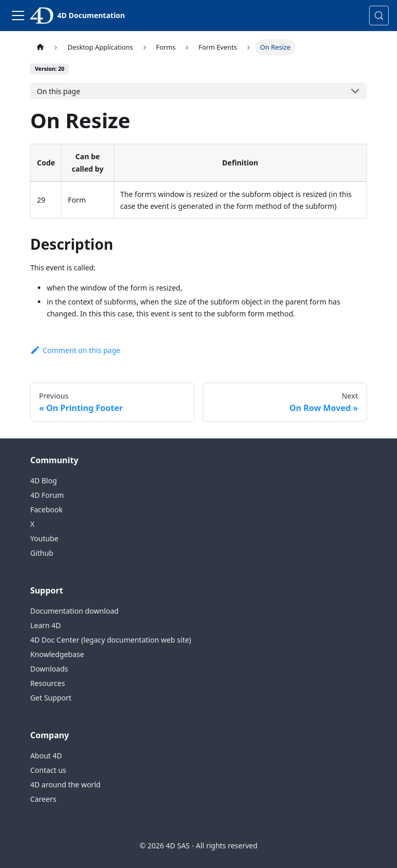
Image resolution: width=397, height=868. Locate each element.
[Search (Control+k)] (379, 16)
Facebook (46, 509)
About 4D (46, 756)
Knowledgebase (57, 654)
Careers (43, 799)
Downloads (49, 669)
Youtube (44, 538)
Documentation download (74, 611)
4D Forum (47, 495)
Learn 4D (45, 625)
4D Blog (43, 481)
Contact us (48, 770)
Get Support (51, 698)
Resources (47, 683)
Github (42, 553)
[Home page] (40, 47)
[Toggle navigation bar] (18, 16)
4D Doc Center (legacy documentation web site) (110, 640)
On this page (58, 91)
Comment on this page (75, 350)
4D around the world (65, 785)
